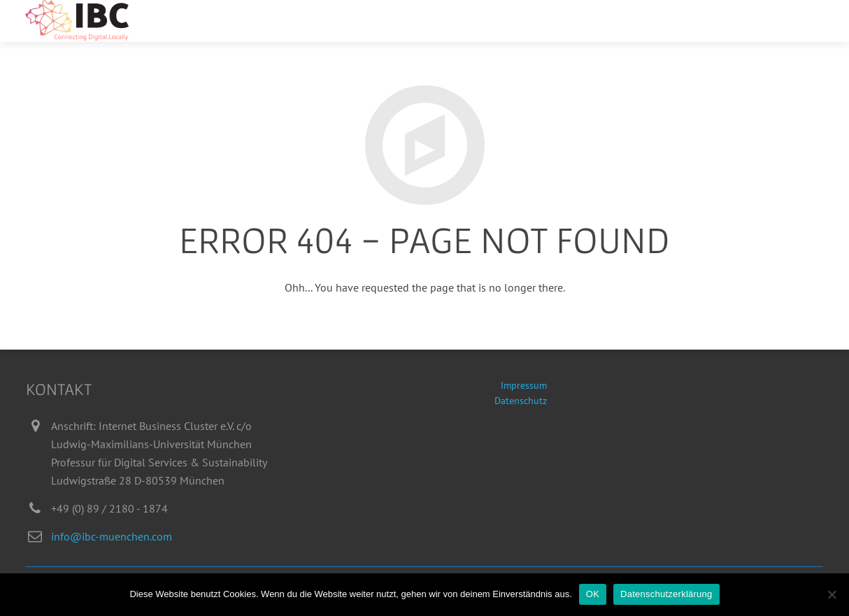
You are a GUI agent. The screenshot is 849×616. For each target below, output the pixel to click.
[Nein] (832, 594)
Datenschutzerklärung (666, 594)
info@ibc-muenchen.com (112, 536)
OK (593, 594)
